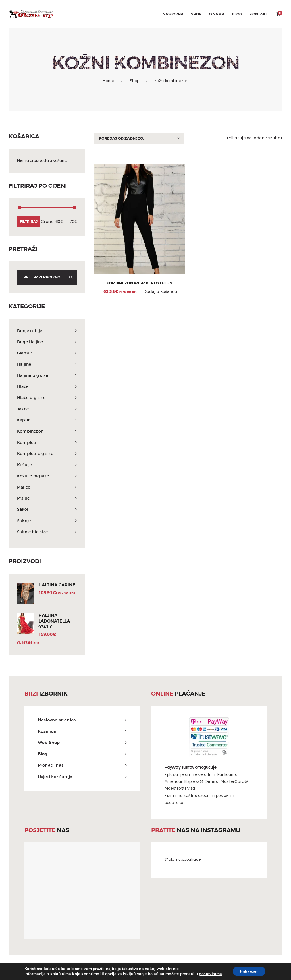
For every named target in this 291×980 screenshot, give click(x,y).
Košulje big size (34, 476)
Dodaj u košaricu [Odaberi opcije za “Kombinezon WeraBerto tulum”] (160, 293)
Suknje (24, 521)
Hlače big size (32, 397)
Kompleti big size (36, 453)
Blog (43, 754)
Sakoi (23, 509)
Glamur (25, 353)
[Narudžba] (139, 138)
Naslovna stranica (57, 720)
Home (109, 81)
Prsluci (24, 498)
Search (69, 277)
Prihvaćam (249, 971)
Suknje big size (33, 532)
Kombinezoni (32, 431)
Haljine (25, 364)
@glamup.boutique (183, 860)
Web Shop (49, 743)
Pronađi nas (51, 766)
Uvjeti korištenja (55, 777)
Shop (134, 81)
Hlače (23, 386)
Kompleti (27, 442)
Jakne (23, 409)
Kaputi (24, 420)
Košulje (25, 465)
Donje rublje (30, 331)
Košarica (47, 732)
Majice (24, 487)
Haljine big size (33, 375)
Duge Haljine (31, 342)
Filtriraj (29, 222)
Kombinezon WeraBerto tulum (140, 284)
